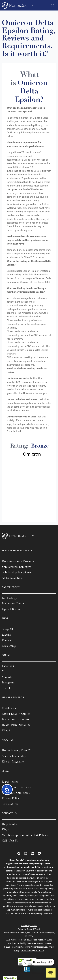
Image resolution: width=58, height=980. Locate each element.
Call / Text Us (10, 841)
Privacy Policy (11, 798)
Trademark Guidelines (16, 793)
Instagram (8, 683)
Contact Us (39, 950)
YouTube (7, 677)
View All (7, 730)
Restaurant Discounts (16, 719)
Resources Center (13, 603)
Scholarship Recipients (16, 572)
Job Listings (9, 598)
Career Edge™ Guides (16, 714)
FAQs (5, 829)
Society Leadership (14, 756)
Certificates (9, 708)
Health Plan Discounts (16, 725)
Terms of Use (10, 804)
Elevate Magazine (13, 762)
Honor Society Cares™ (16, 750)
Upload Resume (12, 609)
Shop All (7, 629)
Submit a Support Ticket (29, 929)
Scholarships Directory (16, 567)
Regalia (6, 635)
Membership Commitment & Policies (25, 835)
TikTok (6, 688)
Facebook (8, 666)
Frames (6, 640)
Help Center (10, 824)
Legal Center (10, 782)
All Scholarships (12, 578)
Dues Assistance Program (18, 561)
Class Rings (9, 646)
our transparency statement (39, 913)
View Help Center (29, 926)
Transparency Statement (17, 787)
